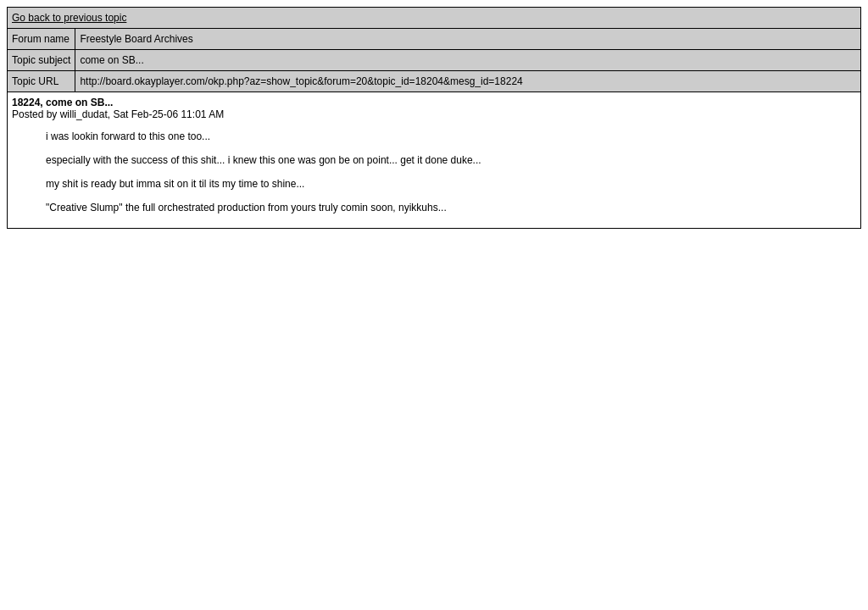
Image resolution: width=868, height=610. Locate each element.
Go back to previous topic (69, 18)
